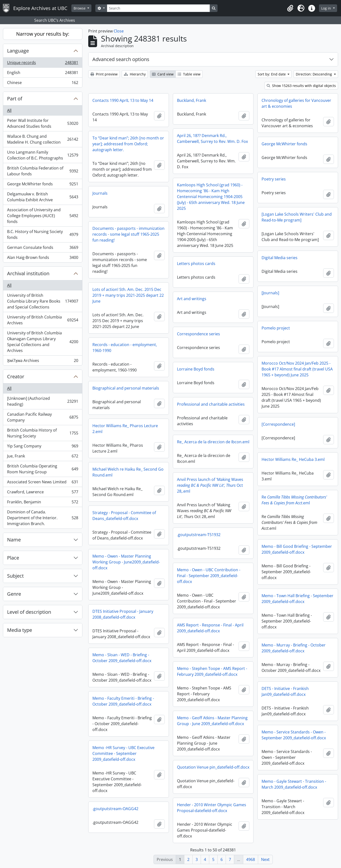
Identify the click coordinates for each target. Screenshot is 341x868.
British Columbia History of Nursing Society (43, 433)
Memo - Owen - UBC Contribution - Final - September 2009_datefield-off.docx (209, 576)
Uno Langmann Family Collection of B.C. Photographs (43, 155)
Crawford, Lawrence (43, 493)
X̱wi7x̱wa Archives (43, 361)
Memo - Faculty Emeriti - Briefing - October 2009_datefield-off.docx (123, 701)
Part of (15, 99)
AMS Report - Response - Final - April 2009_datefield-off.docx (210, 628)
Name (14, 540)
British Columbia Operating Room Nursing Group (43, 469)
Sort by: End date (272, 74)
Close (119, 31)
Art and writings (192, 299)
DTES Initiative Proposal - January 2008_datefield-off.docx (123, 614)
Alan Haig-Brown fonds (43, 258)
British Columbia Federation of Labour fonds (43, 171)
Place (13, 558)
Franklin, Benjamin (43, 503)
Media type (20, 630)
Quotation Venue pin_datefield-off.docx (213, 767)
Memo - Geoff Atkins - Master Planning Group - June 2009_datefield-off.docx (212, 721)
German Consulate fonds (43, 249)
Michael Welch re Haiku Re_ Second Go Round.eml (128, 472)
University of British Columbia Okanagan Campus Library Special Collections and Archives (43, 342)
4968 (251, 859)
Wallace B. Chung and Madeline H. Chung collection (43, 139)
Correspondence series (198, 334)
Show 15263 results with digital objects (301, 86)
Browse (80, 8)
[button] (290, 8)
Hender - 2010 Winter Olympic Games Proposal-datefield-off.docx (212, 808)
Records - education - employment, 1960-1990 (125, 348)
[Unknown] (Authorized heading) (43, 401)
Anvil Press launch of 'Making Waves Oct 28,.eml (210, 485)
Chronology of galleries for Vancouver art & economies (296, 103)
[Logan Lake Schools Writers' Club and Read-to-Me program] (297, 217)
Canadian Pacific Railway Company (43, 417)
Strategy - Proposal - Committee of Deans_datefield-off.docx (124, 516)
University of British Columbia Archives (43, 320)
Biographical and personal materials (126, 388)
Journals (100, 193)
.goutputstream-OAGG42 (115, 809)
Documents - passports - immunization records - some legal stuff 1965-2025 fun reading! (128, 234)
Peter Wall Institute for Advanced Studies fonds (43, 123)
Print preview (104, 74)
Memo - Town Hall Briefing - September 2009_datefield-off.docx (297, 599)
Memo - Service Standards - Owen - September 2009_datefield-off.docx (294, 735)
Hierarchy (135, 74)
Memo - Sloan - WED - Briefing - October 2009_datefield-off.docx (122, 658)
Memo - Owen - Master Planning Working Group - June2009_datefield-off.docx (126, 562)
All (9, 110)
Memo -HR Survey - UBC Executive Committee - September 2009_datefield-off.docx (123, 753)
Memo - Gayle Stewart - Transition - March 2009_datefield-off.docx (294, 784)
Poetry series (274, 179)
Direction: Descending (314, 74)
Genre (14, 594)
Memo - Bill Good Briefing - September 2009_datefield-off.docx (297, 549)
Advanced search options (121, 59)
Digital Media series (280, 258)
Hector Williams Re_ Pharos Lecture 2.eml (125, 429)
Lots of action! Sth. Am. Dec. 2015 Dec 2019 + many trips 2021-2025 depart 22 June (128, 295)
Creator (16, 376)
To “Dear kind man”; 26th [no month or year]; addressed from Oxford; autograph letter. (128, 144)
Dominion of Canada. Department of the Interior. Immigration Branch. (43, 518)
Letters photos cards (196, 264)
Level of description (29, 612)
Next (265, 859)
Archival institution (28, 273)
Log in (327, 8)
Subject (15, 576)
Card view (163, 74)
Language (18, 51)
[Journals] (270, 293)
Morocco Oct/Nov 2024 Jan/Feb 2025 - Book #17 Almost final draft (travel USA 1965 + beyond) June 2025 (297, 369)
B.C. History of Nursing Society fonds (43, 234)
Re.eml (294, 500)
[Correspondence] (278, 424)
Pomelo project (276, 328)
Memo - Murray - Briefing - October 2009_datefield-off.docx (294, 648)
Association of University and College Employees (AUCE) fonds (43, 216)
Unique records (43, 64)
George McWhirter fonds (43, 185)
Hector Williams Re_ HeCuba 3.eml (293, 459)
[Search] (158, 8)
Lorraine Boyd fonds (196, 369)
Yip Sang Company (43, 447)
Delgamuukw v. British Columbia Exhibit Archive (43, 197)
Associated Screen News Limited (43, 483)
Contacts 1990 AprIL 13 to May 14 (123, 100)
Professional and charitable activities (211, 404)
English (43, 74)
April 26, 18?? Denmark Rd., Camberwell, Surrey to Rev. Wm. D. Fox (212, 138)
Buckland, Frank (192, 100)
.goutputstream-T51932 (199, 535)
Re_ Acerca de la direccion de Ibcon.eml (213, 442)
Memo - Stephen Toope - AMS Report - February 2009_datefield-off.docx (212, 671)
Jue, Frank (43, 457)
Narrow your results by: (43, 34)
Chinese (43, 84)
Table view (189, 74)
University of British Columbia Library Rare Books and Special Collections (43, 301)
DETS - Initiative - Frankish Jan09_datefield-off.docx (285, 691)
